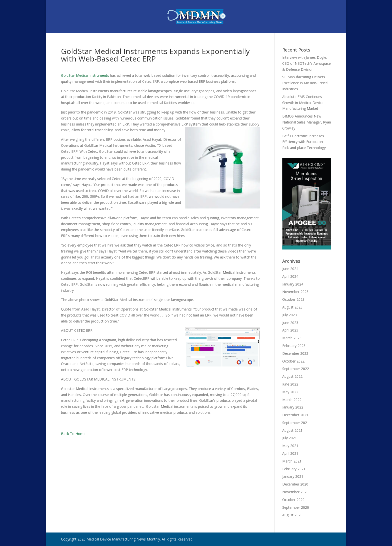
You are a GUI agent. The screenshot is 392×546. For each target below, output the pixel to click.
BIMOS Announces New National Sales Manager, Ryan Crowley (307, 122)
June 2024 (290, 269)
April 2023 (290, 330)
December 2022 (295, 353)
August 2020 (292, 515)
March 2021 (292, 461)
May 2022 (290, 392)
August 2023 (292, 307)
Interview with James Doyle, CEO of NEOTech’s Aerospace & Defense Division (306, 63)
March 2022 (292, 400)
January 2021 (293, 476)
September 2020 (296, 507)
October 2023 (293, 299)
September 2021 (296, 423)
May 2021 (290, 446)
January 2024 (293, 284)
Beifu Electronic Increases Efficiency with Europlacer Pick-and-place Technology (304, 142)
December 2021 (295, 415)
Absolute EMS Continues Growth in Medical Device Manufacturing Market (303, 103)
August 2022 (292, 376)
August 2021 (292, 430)
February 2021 (294, 469)
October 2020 (293, 500)
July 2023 (289, 315)
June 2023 (290, 323)
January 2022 (293, 407)
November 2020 (295, 492)
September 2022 (296, 369)
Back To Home (73, 434)
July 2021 (289, 438)
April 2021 (290, 453)
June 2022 (290, 384)
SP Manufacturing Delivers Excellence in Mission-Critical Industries (305, 83)
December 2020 (295, 484)
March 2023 (292, 338)
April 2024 (290, 276)
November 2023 (295, 292)
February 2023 (294, 346)
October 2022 (293, 361)
